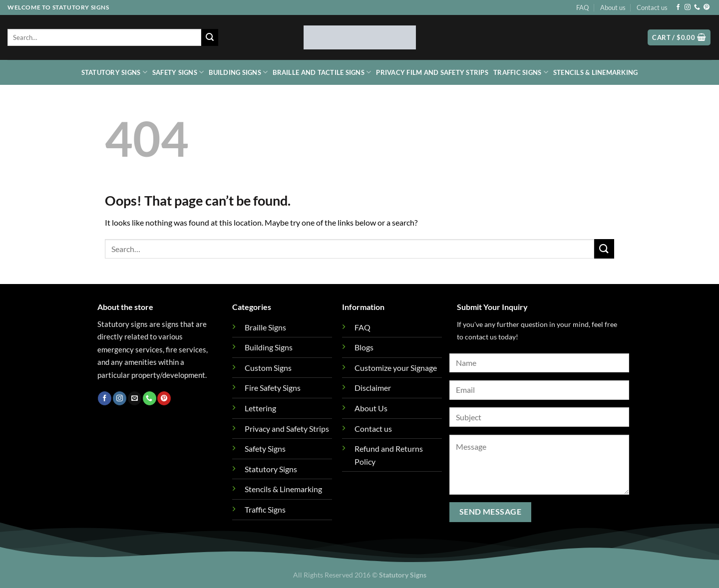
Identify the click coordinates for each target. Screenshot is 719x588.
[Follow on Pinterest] (707, 7)
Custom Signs (268, 368)
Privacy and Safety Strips (287, 429)
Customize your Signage (396, 368)
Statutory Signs (114, 72)
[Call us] (697, 7)
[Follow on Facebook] (678, 7)
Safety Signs (178, 72)
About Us (371, 408)
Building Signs (238, 72)
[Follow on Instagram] (688, 7)
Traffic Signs (521, 72)
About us (613, 7)
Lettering (260, 408)
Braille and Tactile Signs (322, 72)
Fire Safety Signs (273, 388)
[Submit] (210, 37)
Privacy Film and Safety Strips (432, 72)
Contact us (652, 7)
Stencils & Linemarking (596, 72)
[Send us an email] (135, 398)
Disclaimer (373, 388)
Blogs (364, 347)
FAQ (582, 7)
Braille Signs (265, 327)
